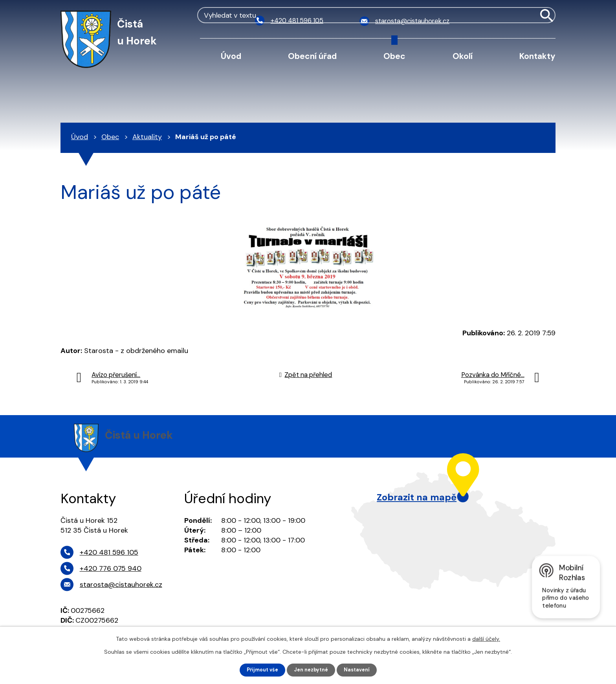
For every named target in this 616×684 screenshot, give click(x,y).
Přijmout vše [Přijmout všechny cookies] (259, 669)
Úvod (231, 56)
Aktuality (147, 137)
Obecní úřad (312, 56)
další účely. (486, 638)
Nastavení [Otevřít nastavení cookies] (360, 669)
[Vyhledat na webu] (513, 21)
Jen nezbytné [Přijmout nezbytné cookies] (312, 669)
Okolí (463, 56)
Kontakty (537, 56)
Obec (394, 56)
